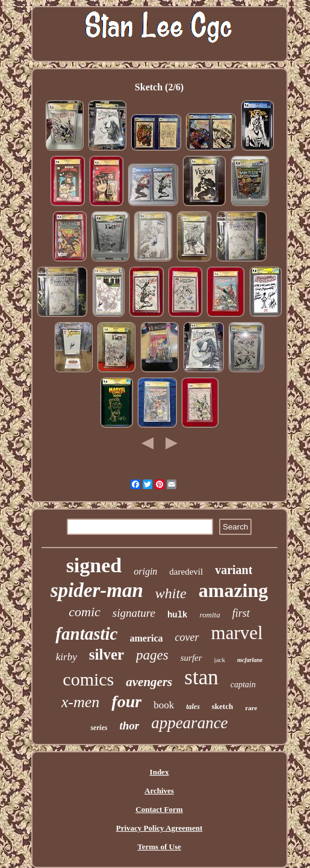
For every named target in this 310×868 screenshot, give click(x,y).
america (146, 638)
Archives (159, 791)
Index (160, 772)
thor (129, 726)
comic (85, 612)
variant (234, 570)
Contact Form (159, 809)
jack (220, 660)
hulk (178, 615)
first (241, 613)
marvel (237, 633)
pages (152, 655)
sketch (222, 706)
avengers (149, 682)
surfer (191, 658)
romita (210, 615)
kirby (67, 657)
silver (107, 654)
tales (193, 707)
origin (145, 571)
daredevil (186, 572)
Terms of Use (159, 847)
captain (243, 685)
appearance (189, 723)
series (99, 728)
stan (201, 677)
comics (88, 679)
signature (134, 613)
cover (187, 637)
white (171, 593)
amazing (234, 590)
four (126, 701)
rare (251, 708)
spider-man (97, 590)
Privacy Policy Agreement (159, 828)
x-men (81, 702)
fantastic (86, 634)
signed (94, 565)
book (164, 705)
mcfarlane (250, 660)
